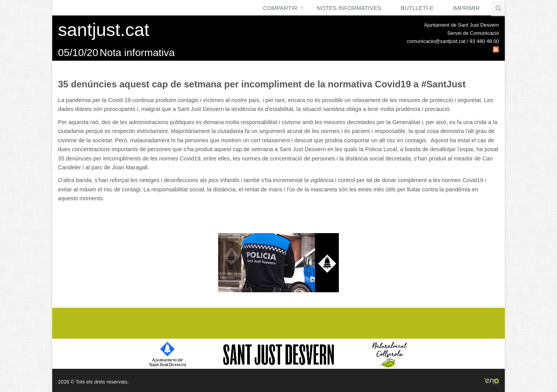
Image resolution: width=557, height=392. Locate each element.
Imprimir (466, 8)
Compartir (280, 8)
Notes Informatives (349, 8)
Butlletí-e (417, 8)
